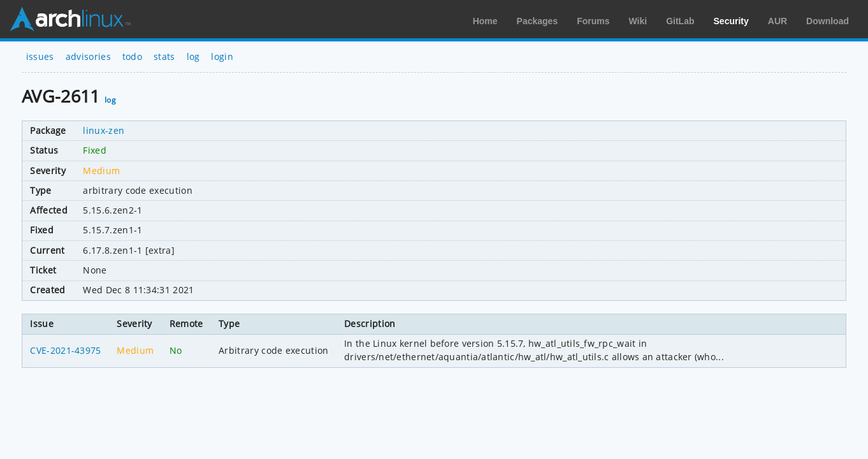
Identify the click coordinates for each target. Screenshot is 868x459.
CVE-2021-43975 (65, 350)
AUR (778, 21)
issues (40, 56)
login (222, 56)
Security (731, 21)
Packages (538, 21)
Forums (593, 21)
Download (828, 21)
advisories (88, 56)
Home (485, 21)
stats (164, 56)
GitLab (680, 21)
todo (132, 56)
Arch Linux (70, 19)
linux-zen (104, 130)
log (193, 56)
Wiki (638, 21)
